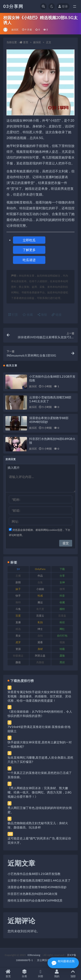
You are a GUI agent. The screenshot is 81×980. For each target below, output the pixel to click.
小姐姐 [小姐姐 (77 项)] (40, 589)
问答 (40, 974)
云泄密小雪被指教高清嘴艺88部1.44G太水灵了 (39, 880)
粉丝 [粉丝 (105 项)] (62, 622)
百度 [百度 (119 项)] (18, 616)
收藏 (28, 315)
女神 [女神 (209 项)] (62, 582)
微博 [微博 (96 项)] (62, 589)
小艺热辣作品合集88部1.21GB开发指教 (34, 874)
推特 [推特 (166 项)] (18, 602)
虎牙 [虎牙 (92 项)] (18, 642)
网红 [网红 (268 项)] (62, 629)
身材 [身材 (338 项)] (40, 649)
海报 (42, 315)
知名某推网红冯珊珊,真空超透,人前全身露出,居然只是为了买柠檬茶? (40, 760)
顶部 (73, 974)
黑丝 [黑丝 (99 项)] (62, 662)
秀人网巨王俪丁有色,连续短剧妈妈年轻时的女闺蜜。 (40, 810)
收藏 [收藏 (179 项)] (62, 602)
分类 (24, 974)
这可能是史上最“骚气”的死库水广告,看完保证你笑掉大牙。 (39, 840)
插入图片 (14, 468)
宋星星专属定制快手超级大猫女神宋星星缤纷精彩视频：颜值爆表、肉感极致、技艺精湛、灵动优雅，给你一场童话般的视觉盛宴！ (39, 696)
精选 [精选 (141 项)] (18, 629)
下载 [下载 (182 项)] (62, 569)
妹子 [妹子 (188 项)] (18, 589)
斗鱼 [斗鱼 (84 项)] (18, 609)
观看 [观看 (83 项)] (40, 642)
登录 (63, 6)
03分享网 (13, 6)
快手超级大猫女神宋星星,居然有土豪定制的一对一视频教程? (40, 744)
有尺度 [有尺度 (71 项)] (40, 609)
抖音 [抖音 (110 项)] (62, 596)
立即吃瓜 (29, 240)
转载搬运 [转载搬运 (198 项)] (18, 656)
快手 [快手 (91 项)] (18, 596)
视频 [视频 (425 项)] (62, 642)
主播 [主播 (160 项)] (18, 576)
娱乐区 (15, 30)
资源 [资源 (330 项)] (18, 649)
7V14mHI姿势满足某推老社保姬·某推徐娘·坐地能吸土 (39, 729)
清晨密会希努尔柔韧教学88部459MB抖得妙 (37, 887)
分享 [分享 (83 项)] (62, 576)
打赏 (13, 315)
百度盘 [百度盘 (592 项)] (62, 616)
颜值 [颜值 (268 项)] (18, 662)
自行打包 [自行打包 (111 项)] (62, 636)
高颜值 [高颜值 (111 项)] (40, 662)
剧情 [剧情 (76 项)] (18, 582)
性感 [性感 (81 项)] (40, 596)
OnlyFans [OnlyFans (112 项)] (40, 569)
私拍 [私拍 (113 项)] (40, 622)
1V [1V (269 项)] (18, 569)
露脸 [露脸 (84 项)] (62, 656)
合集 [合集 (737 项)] (40, 582)
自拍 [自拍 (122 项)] (40, 636)
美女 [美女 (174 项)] (18, 636)
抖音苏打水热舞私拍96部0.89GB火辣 (33, 894)
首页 (26, 42)
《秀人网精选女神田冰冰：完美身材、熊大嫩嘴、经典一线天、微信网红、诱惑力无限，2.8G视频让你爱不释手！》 (40, 792)
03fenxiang (34, 955)
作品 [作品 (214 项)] (40, 576)
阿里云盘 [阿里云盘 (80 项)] (40, 656)
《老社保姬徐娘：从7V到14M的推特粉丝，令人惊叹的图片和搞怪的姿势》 (40, 714)
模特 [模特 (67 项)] (62, 609)
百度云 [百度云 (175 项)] (40, 616)
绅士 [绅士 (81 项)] (40, 629)
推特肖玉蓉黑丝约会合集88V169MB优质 (35, 900)
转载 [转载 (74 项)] (62, 649)
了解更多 (29, 250)
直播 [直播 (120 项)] (18, 622)
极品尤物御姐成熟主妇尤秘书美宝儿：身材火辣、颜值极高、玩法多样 (38, 825)
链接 (57, 315)
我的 (57, 974)
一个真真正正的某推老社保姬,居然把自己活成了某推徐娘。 (40, 775)
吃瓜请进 (29, 260)
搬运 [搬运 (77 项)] (40, 602)
